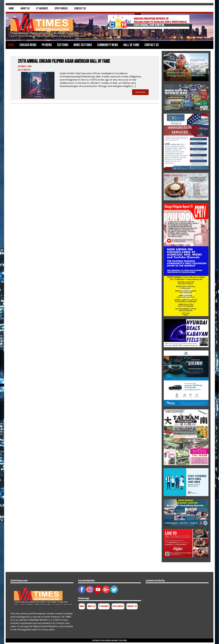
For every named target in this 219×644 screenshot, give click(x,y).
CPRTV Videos (61, 9)
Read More (140, 92)
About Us (25, 9)
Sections (63, 45)
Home (11, 9)
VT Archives (42, 9)
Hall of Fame (131, 45)
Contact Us (80, 9)
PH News (47, 45)
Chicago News (28, 45)
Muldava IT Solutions (119, 641)
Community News (108, 45)
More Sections (83, 45)
